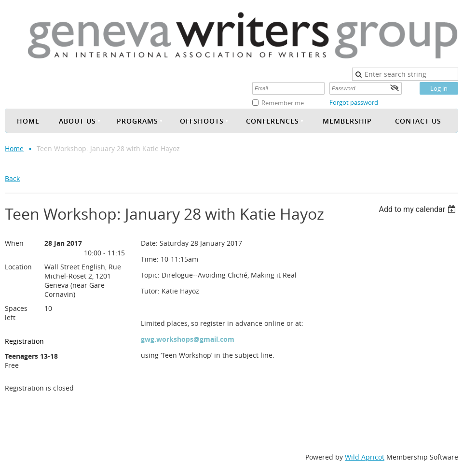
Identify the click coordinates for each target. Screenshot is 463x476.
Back (12, 178)
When (14, 243)
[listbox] (418, 209)
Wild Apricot (365, 457)
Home (14, 148)
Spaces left (16, 313)
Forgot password (354, 102)
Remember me (283, 103)
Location (18, 267)
